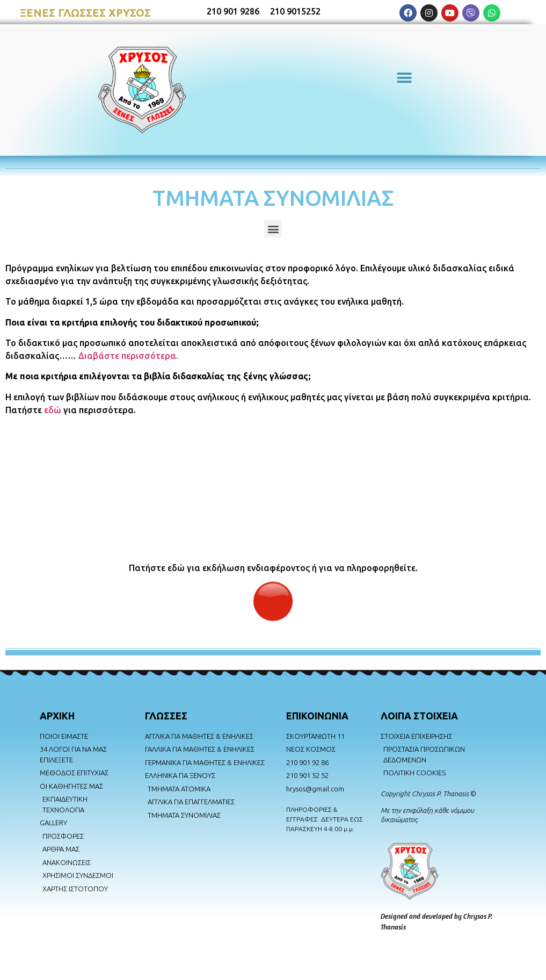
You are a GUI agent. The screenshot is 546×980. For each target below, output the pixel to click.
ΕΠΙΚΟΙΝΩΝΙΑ (317, 716)
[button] (405, 78)
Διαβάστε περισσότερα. (128, 356)
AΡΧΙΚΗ (57, 716)
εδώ (53, 410)
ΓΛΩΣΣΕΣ (166, 716)
